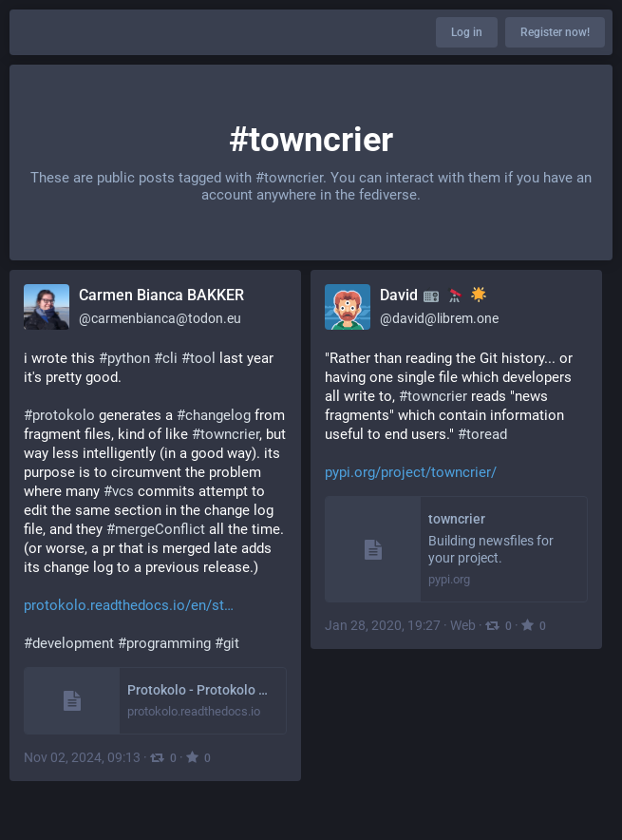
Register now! (555, 32)
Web (463, 625)
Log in (467, 32)
